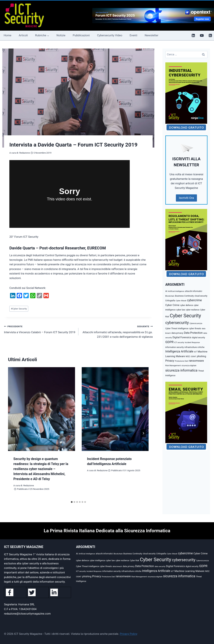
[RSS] (210, 35)
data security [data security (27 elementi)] (160, 566)
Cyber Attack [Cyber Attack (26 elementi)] (181, 301)
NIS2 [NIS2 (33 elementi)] (188, 356)
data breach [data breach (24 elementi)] (117, 566)
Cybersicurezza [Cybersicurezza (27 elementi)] (196, 323)
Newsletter (151, 35)
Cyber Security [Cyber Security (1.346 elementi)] (185, 316)
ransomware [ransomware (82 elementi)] (196, 361)
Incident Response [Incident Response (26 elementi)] (192, 342)
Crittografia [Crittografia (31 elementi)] (170, 301)
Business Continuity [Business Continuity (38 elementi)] (184, 296)
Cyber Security (19, 309)
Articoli (23, 35)
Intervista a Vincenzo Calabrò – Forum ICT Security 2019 (40, 329)
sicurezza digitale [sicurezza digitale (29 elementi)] (189, 365)
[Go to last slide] (13, 433)
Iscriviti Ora (186, 198)
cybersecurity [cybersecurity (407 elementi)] (177, 323)
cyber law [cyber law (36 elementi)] (181, 310)
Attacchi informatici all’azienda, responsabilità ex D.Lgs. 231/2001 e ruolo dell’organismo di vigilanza (117, 331)
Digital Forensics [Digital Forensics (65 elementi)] (182, 337)
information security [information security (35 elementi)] (175, 347)
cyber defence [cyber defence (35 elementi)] (186, 305)
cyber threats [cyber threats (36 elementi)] (195, 328)
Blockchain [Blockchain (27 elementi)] (170, 296)
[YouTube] (202, 35)
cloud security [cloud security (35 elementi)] (201, 296)
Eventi (133, 35)
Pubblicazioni (81, 35)
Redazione (24, 153)
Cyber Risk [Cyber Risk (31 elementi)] (135, 561)
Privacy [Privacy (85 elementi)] (170, 361)
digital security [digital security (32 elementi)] (199, 338)
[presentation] (42, 409)
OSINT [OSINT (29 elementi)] (193, 356)
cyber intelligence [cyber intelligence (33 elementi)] (97, 561)
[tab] (72, 502)
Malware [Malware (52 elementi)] (180, 356)
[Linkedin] (193, 35)
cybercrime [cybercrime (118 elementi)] (194, 300)
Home (8, 35)
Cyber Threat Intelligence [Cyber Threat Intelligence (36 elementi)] (177, 328)
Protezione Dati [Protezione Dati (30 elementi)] (181, 361)
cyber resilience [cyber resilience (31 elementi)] (193, 310)
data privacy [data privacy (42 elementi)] (177, 333)
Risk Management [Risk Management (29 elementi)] (173, 365)
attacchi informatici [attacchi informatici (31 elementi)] (194, 291)
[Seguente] (143, 433)
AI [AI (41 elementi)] (166, 291)
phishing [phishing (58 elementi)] (201, 356)
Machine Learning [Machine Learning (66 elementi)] (184, 571)
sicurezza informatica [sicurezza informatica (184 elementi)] (181, 370)
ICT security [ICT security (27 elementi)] (179, 342)
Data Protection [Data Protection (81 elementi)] (193, 333)
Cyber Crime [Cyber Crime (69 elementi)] (172, 305)
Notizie (61, 35)
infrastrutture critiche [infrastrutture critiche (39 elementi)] (194, 347)
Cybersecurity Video (110, 35)
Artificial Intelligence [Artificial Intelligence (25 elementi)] (176, 291)
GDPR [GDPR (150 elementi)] (169, 342)
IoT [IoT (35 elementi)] (195, 352)
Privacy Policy (129, 634)
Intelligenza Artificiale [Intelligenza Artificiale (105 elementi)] (179, 351)
